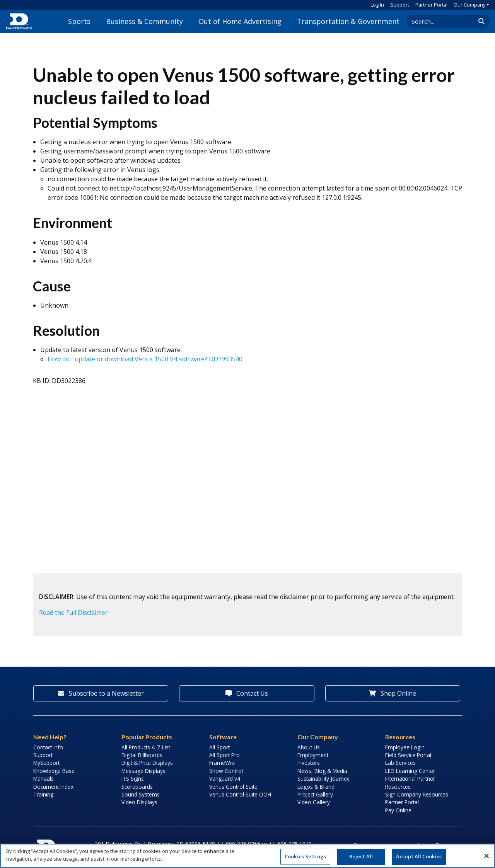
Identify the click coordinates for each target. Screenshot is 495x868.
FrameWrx (222, 763)
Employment (313, 755)
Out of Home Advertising (240, 21)
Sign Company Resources (417, 794)
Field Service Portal (408, 755)
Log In (377, 5)
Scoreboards (137, 787)
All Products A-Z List (146, 747)
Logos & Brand (316, 787)
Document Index (53, 787)
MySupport (46, 763)
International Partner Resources (410, 782)
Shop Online (393, 693)
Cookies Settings (305, 856)
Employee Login (405, 747)
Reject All (361, 856)
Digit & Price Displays (147, 763)
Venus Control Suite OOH (240, 794)
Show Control (226, 771)
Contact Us (247, 693)
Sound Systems (141, 794)
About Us (309, 747)
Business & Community (144, 21)
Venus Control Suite (233, 787)
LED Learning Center (410, 771)
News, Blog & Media (322, 771)
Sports (79, 21)
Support (400, 5)
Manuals (44, 779)
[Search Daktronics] (445, 21)
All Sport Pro (224, 755)
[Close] (486, 856)
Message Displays (143, 771)
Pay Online (398, 810)
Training (43, 794)
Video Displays (139, 802)
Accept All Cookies (419, 856)
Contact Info (48, 747)
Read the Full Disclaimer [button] (73, 613)
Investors (309, 763)
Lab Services (400, 763)
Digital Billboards (142, 755)
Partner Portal (431, 5)
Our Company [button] (469, 5)
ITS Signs (133, 779)
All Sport (219, 747)
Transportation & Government (348, 21)
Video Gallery (314, 802)
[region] (247, 856)
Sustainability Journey (323, 779)
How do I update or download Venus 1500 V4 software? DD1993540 (145, 359)
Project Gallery (315, 794)
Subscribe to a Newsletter (101, 693)
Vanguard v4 (225, 779)
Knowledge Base (54, 771)
